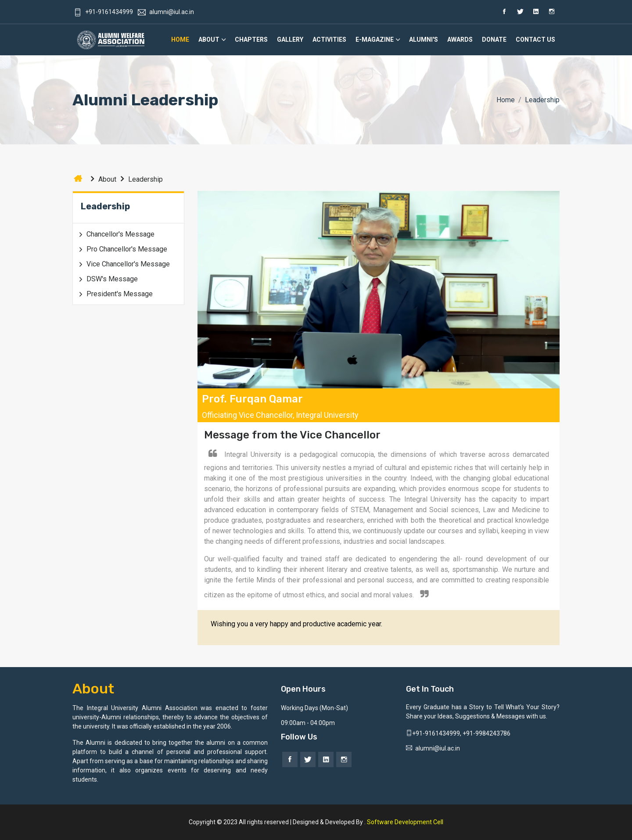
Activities (329, 39)
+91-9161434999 (103, 12)
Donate (494, 39)
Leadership (140, 179)
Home (180, 39)
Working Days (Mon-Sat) (314, 708)
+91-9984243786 (487, 733)
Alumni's (424, 39)
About (209, 39)
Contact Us (535, 39)
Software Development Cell (405, 822)
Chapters (251, 39)
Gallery (290, 39)
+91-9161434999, (434, 733)
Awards (460, 39)
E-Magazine (375, 39)
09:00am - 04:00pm (308, 723)
